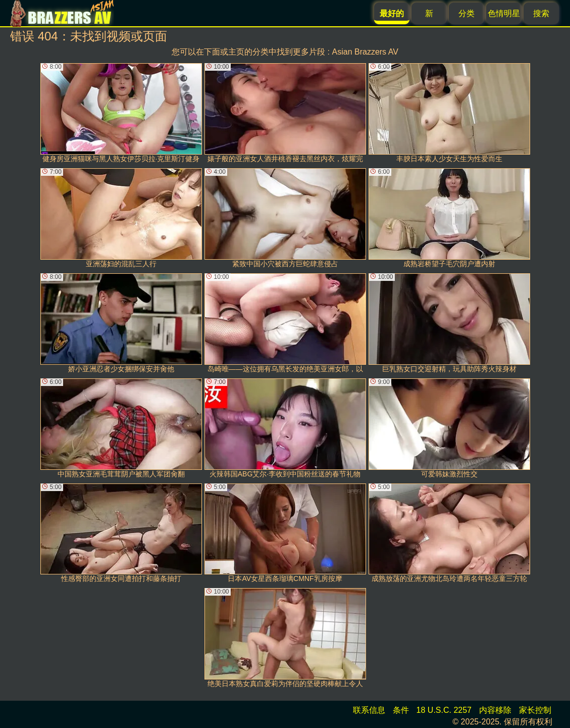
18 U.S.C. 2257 (444, 710)
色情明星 (504, 13)
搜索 (541, 13)
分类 (467, 13)
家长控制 (535, 710)
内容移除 (495, 710)
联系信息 (369, 710)
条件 (401, 710)
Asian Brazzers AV (365, 52)
